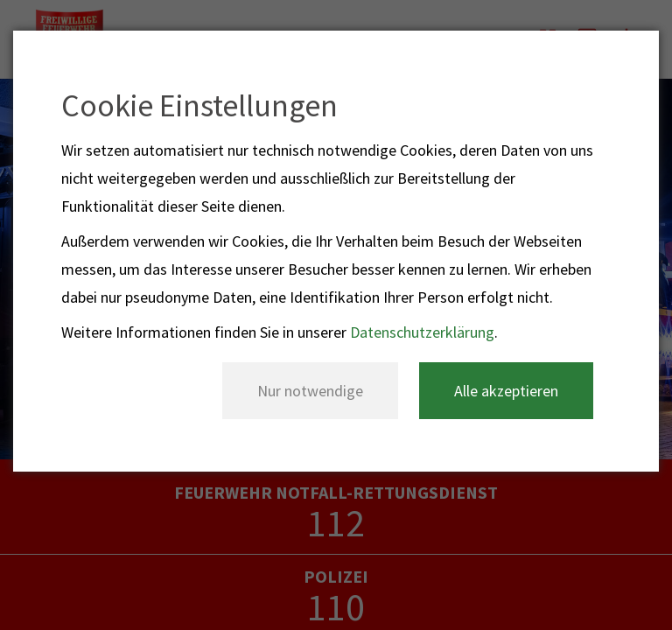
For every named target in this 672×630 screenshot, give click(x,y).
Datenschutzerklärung (422, 332)
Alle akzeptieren (506, 391)
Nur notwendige (310, 391)
